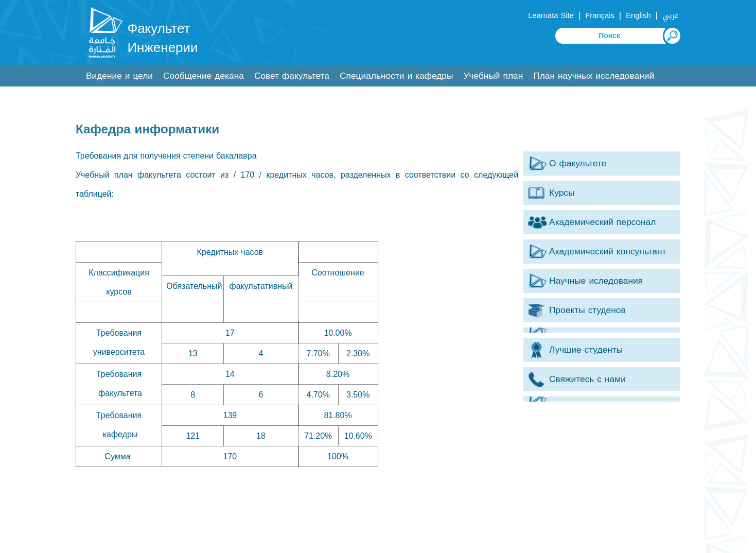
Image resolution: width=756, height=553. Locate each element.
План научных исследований (594, 76)
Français (600, 15)
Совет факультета (292, 76)
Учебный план (493, 76)
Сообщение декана (204, 76)
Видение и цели (119, 76)
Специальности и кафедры (396, 76)
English (638, 15)
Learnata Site (551, 15)
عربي (671, 15)
